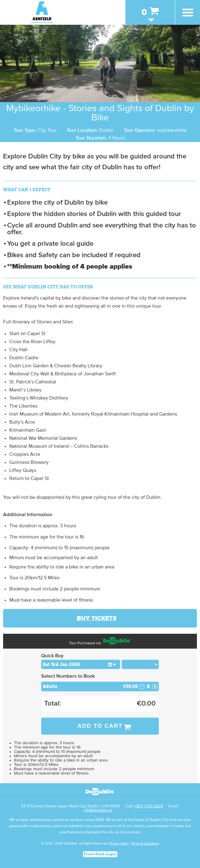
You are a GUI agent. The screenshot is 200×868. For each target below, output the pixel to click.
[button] (112, 664)
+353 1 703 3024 (148, 806)
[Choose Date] (81, 664)
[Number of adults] (148, 687)
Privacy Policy (119, 843)
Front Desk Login (100, 854)
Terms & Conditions (145, 843)
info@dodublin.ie (98, 810)
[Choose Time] (140, 664)
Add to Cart (100, 726)
